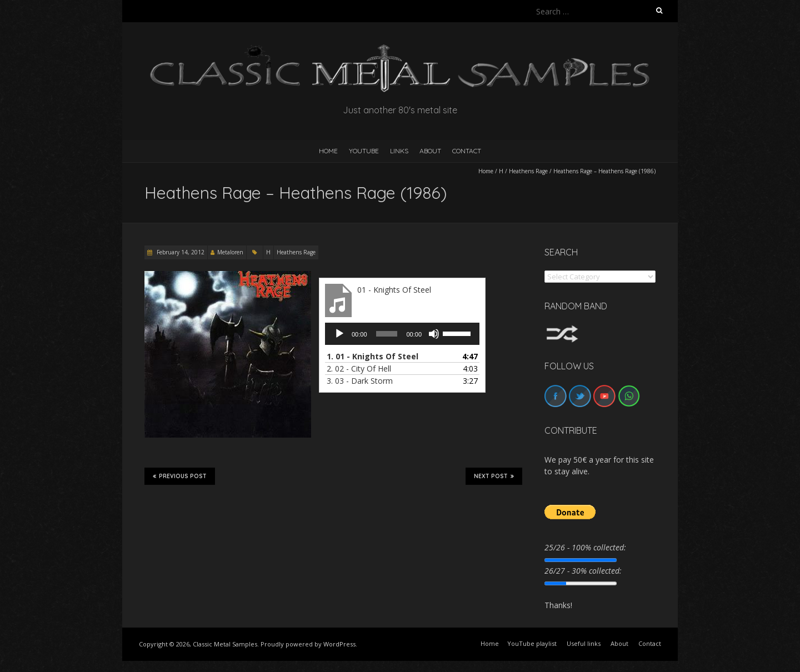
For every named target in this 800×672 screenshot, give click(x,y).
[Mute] (434, 334)
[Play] (339, 334)
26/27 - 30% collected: (583, 571)
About (430, 151)
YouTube (364, 151)
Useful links (584, 643)
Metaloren (230, 252)
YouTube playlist (532, 643)
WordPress (339, 644)
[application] (402, 334)
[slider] (387, 334)
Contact (467, 151)
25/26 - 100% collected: (585, 547)
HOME (328, 151)
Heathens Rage (528, 171)
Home (486, 171)
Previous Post (180, 476)
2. (359, 368)
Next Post (494, 476)
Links (399, 151)
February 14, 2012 (180, 252)
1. (372, 356)
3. (360, 381)
